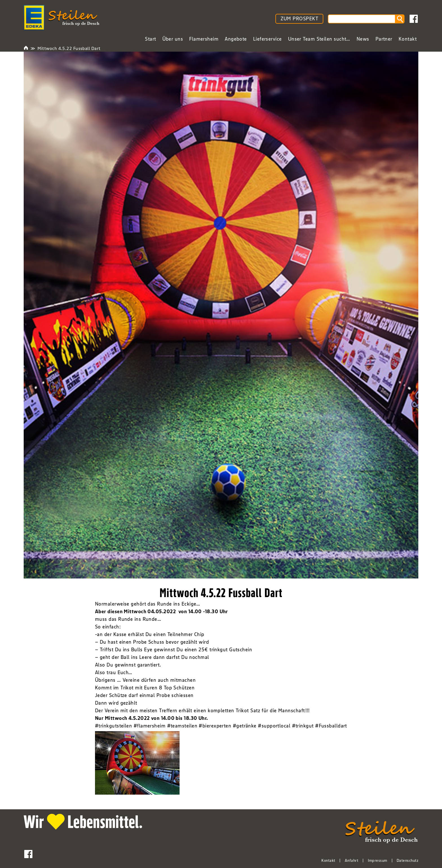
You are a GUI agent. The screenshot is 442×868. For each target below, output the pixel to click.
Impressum (378, 860)
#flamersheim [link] (150, 726)
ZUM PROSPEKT (299, 19)
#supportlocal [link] (274, 726)
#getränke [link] (245, 726)
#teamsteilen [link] (182, 726)
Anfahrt (352, 860)
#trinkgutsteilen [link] (113, 726)
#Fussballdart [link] (331, 726)
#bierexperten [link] (215, 726)
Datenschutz (407, 860)
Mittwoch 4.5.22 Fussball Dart (69, 48)
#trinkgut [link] (303, 726)
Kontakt (328, 860)
